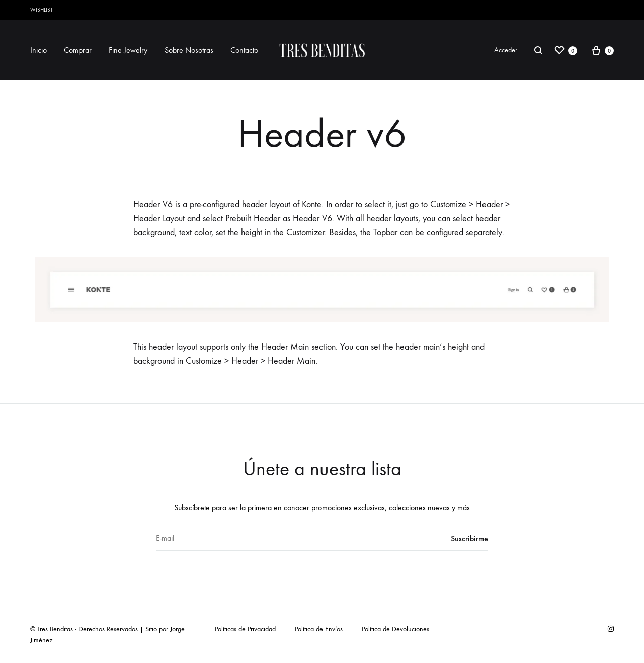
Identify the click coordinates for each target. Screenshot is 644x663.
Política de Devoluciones (395, 629)
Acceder (506, 50)
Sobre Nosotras (189, 50)
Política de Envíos (319, 629)
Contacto (244, 50)
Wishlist (42, 10)
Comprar (78, 50)
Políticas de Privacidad (245, 629)
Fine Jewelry (128, 50)
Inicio (38, 50)
